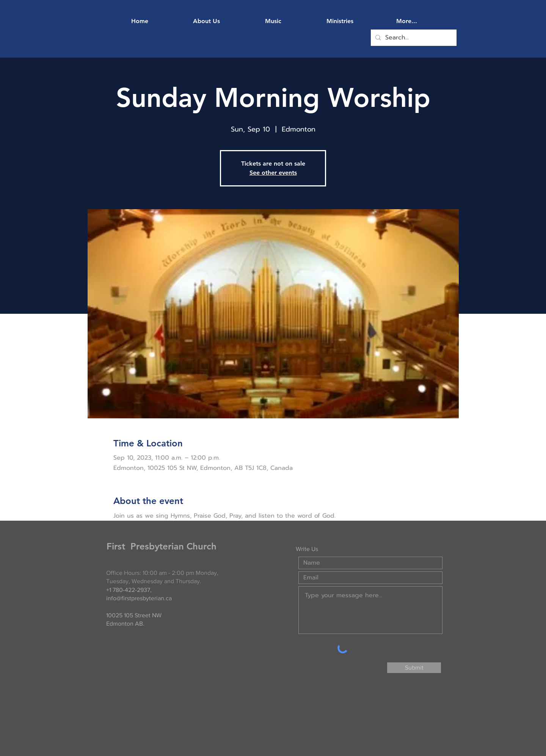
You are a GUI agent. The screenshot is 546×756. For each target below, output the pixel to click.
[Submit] (414, 668)
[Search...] (413, 38)
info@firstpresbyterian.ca (139, 598)
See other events (273, 173)
